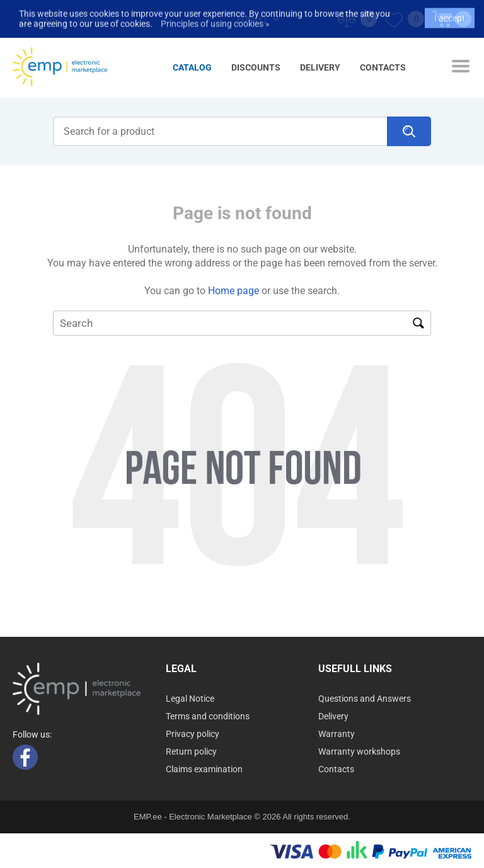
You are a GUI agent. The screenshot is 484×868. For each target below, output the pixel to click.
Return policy (191, 751)
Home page (233, 291)
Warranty (337, 734)
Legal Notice (190, 699)
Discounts (256, 67)
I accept (450, 13)
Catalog (192, 67)
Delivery (320, 67)
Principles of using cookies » (215, 18)
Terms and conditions (208, 716)
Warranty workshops (359, 751)
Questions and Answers (365, 699)
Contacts (383, 67)
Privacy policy (193, 734)
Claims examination (204, 769)
